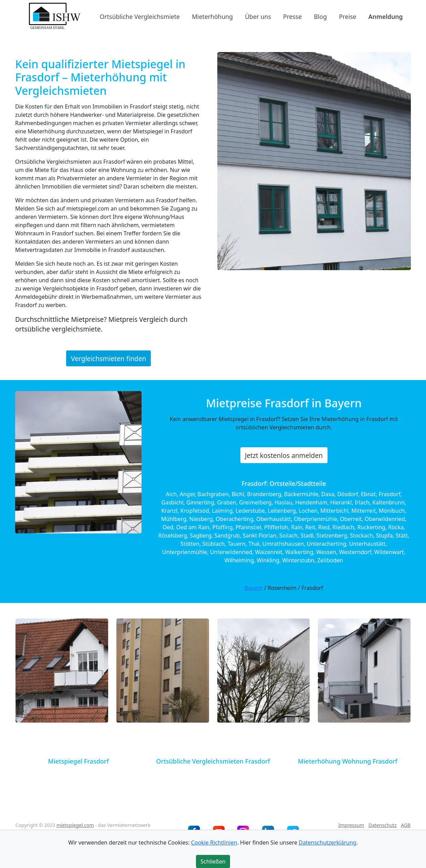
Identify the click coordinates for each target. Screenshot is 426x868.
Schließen (213, 861)
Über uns (258, 16)
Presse (292, 16)
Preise (347, 16)
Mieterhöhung (212, 16)
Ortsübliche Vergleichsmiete (140, 16)
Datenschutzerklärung (327, 843)
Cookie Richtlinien (214, 843)
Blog (320, 16)
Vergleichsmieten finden (109, 358)
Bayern (254, 588)
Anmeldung (386, 16)
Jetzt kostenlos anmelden (284, 455)
